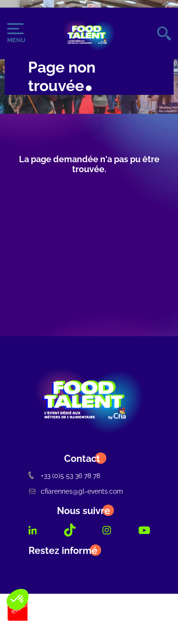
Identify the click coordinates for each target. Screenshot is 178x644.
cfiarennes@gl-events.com (76, 491)
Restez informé (63, 551)
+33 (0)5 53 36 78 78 (64, 475)
